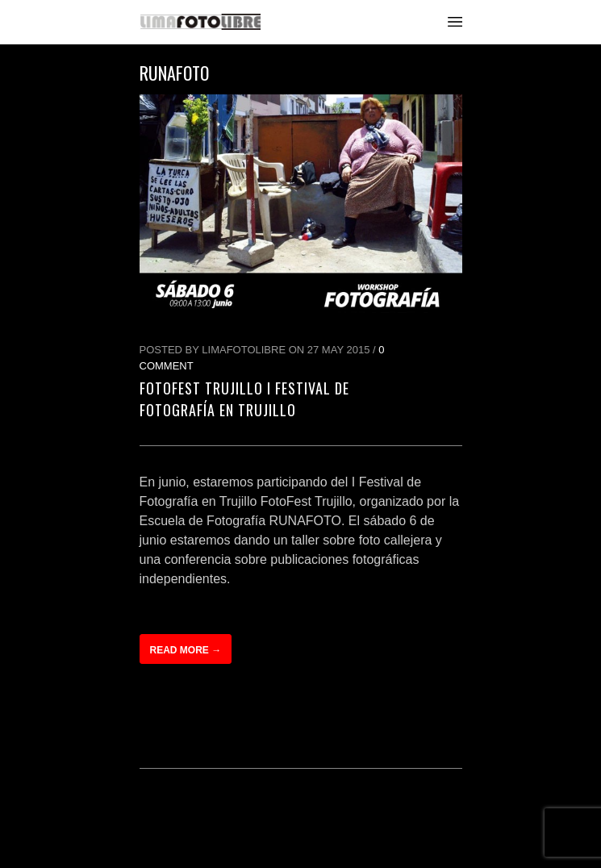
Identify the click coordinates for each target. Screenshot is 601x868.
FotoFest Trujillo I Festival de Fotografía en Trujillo (244, 399)
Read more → (186, 650)
